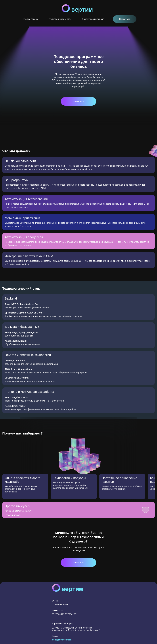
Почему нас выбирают (93, 19)
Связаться (125, 19)
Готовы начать (13, 518)
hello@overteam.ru (62, 640)
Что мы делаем (31, 19)
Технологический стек (60, 19)
